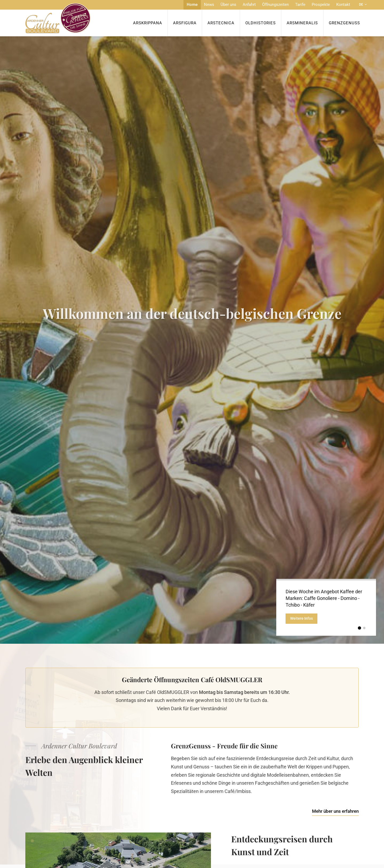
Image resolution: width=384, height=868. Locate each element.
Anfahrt (249, 5)
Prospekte (321, 5)
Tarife (300, 5)
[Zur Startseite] (58, 18)
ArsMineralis (302, 23)
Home (192, 5)
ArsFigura (185, 23)
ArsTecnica (221, 23)
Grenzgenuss (344, 23)
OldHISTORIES (261, 23)
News (209, 5)
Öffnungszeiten (275, 5)
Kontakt (343, 5)
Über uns (228, 5)
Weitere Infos (301, 619)
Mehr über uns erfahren (335, 811)
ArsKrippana (148, 23)
